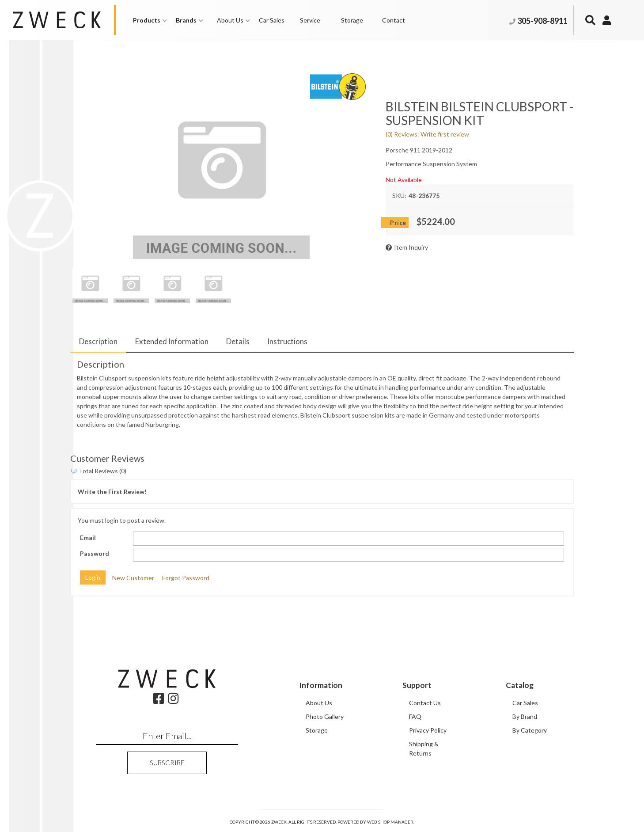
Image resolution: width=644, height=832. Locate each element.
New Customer (133, 577)
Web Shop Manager (390, 822)
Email (88, 538)
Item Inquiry (411, 247)
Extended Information (172, 341)
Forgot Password (186, 577)
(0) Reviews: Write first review (427, 134)
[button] (150, 20)
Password (95, 553)
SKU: (399, 196)
